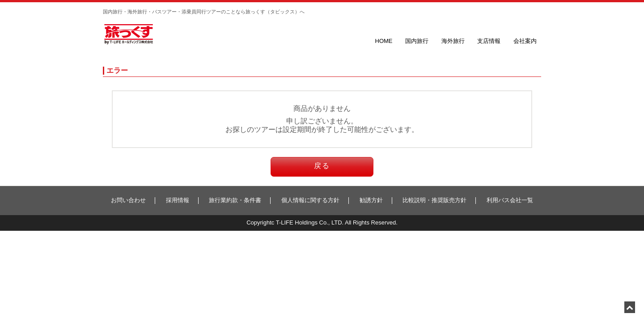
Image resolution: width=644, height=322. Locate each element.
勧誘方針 (371, 200)
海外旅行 (453, 41)
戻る (322, 166)
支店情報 (489, 41)
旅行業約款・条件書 (235, 200)
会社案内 (525, 41)
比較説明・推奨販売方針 (434, 200)
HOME (384, 41)
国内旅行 (417, 41)
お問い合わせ (128, 200)
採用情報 (178, 200)
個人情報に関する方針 (310, 200)
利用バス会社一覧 (510, 200)
